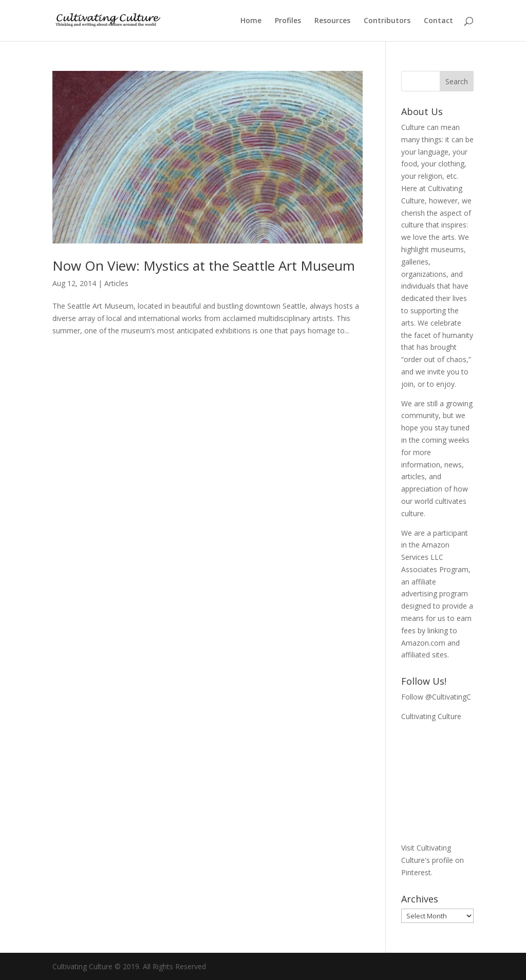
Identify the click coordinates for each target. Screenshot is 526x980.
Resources (332, 21)
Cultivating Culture (431, 716)
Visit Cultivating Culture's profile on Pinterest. (433, 860)
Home (251, 21)
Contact (438, 21)
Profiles (288, 21)
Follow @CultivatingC (436, 697)
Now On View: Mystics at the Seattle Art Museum (204, 266)
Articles (116, 283)
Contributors (387, 21)
